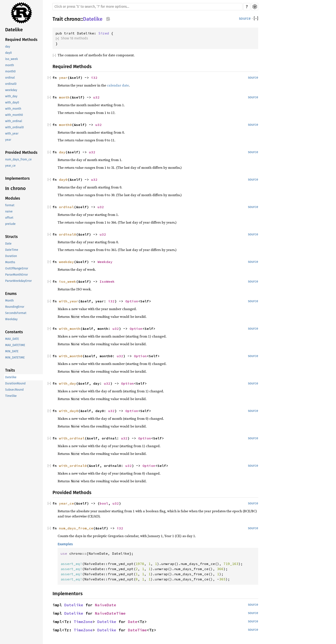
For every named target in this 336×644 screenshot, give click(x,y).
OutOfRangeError (17, 268)
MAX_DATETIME (15, 345)
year (8, 140)
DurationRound (15, 383)
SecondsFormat (16, 313)
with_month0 (14, 115)
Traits (10, 370)
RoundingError (15, 307)
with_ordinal (14, 121)
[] (256, 19)
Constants (14, 332)
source (245, 18)
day (8, 47)
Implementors (17, 178)
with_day (11, 96)
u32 (96, 97)
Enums (11, 294)
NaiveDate (106, 605)
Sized (104, 33)
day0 (8, 53)
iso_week (11, 59)
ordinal (10, 78)
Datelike (14, 30)
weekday (11, 90)
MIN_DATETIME (15, 358)
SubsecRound (14, 390)
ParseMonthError (16, 275)
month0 (10, 71)
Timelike (11, 396)
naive (9, 211)
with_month (13, 109)
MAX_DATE (12, 339)
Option (132, 301)
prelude (10, 224)
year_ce (10, 166)
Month (9, 301)
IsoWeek (107, 281)
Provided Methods (21, 152)
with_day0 (12, 102)
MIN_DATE (12, 351)
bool (104, 503)
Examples (65, 544)
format (10, 205)
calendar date (118, 85)
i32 (94, 78)
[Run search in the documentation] (147, 7)
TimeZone (83, 622)
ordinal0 (11, 84)
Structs (11, 237)
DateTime (12, 250)
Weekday (11, 319)
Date (8, 244)
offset (9, 218)
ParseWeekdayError (18, 281)
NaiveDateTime (110, 613)
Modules (13, 198)
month (10, 65)
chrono (72, 19)
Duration (11, 256)
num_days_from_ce (18, 159)
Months (10, 262)
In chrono (15, 188)
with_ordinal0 (14, 127)
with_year (12, 134)
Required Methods (21, 40)
